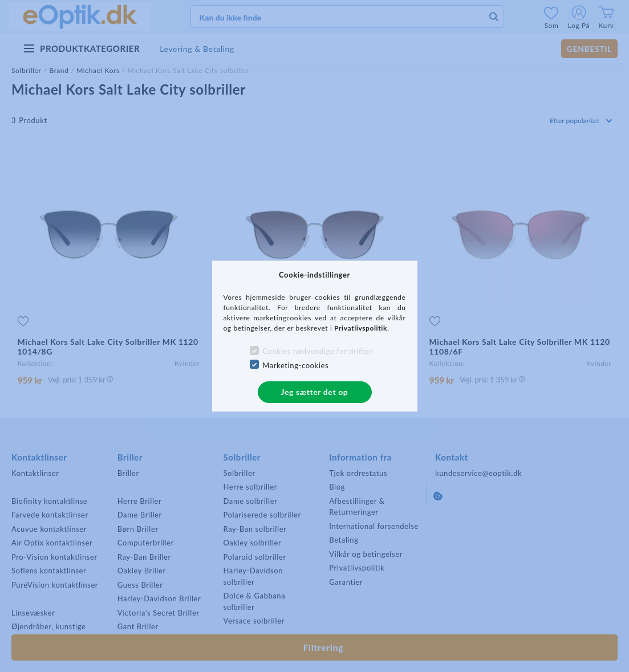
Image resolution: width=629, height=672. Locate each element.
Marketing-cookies (295, 365)
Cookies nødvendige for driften (318, 351)
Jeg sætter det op (315, 392)
